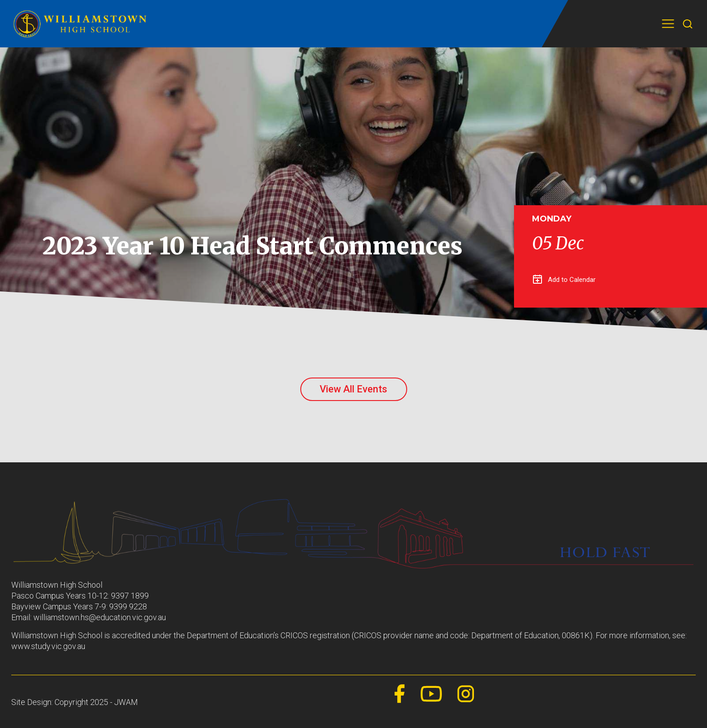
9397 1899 (130, 596)
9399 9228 (128, 606)
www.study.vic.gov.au (48, 646)
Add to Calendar (564, 280)
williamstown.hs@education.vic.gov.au (100, 617)
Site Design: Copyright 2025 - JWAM (75, 702)
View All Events (353, 389)
